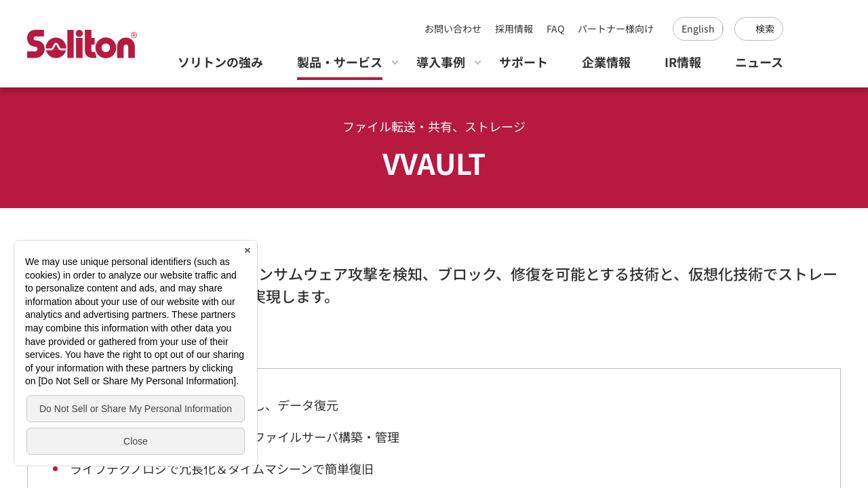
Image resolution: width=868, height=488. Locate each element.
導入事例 (441, 62)
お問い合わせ (453, 28)
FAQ (555, 28)
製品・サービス (340, 62)
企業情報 (606, 62)
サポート (524, 62)
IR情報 (683, 62)
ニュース (759, 62)
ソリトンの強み (220, 62)
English (698, 28)
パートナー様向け (616, 28)
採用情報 (514, 28)
